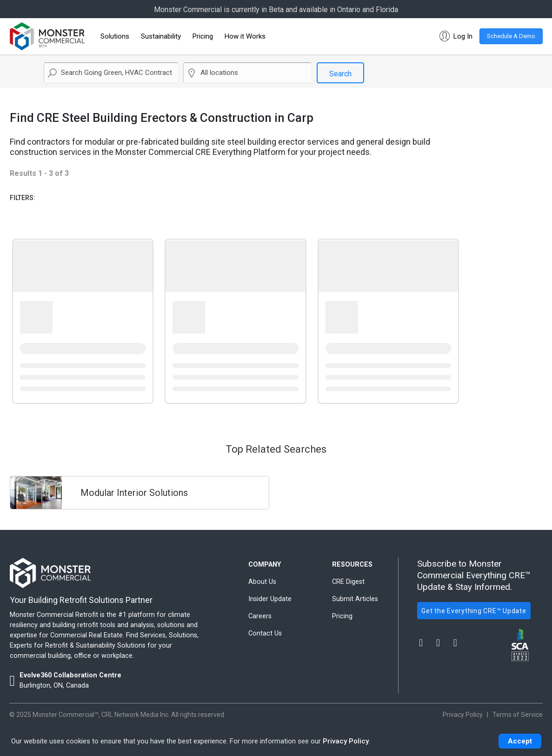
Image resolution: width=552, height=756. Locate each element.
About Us (262, 582)
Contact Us (265, 633)
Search (340, 74)
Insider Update (270, 599)
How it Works (245, 36)
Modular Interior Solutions (134, 493)
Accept (520, 741)
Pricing (203, 36)
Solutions (115, 36)
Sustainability (161, 36)
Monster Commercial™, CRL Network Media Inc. (101, 715)
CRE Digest (348, 582)
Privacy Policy (346, 741)
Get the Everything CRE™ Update (474, 611)
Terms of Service (518, 715)
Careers (260, 616)
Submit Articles (355, 599)
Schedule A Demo (511, 36)
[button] (454, 36)
